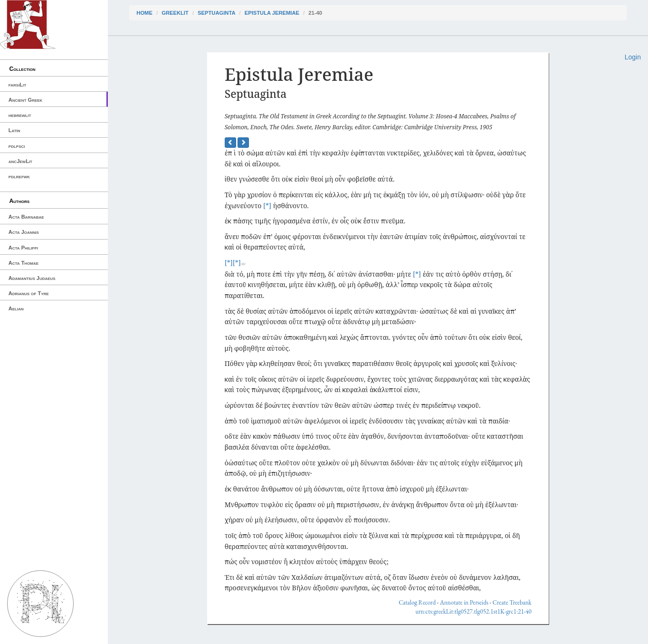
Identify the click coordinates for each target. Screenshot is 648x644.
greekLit (175, 13)
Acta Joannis (24, 232)
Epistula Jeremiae (272, 13)
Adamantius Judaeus (32, 278)
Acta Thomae (24, 263)
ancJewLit (20, 161)
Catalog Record (417, 602)
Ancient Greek (26, 100)
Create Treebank (512, 602)
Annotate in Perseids (464, 602)
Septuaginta (216, 13)
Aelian (16, 308)
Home (144, 13)
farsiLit (17, 85)
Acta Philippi (23, 248)
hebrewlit (20, 115)
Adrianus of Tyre (29, 293)
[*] (267, 206)
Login (633, 57)
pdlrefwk (19, 176)
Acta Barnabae (26, 217)
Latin (14, 130)
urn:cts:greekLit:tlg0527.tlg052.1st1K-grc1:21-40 (474, 611)
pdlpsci (17, 146)
